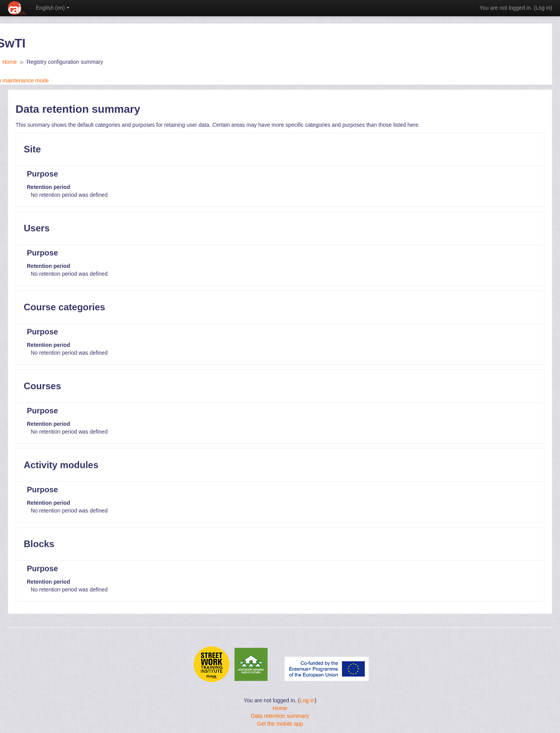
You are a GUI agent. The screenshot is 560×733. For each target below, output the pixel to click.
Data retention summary (280, 716)
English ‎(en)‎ (53, 8)
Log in (543, 8)
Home (280, 708)
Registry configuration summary (65, 62)
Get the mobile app (280, 724)
